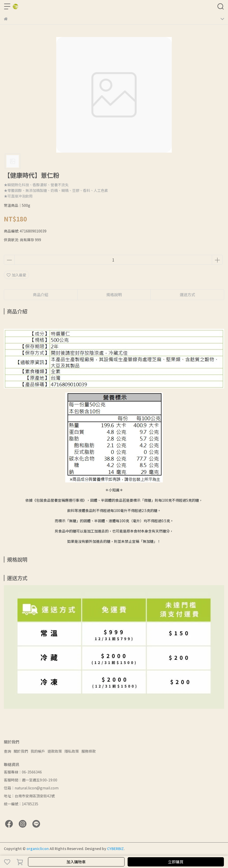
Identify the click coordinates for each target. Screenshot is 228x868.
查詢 (7, 751)
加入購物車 (76, 862)
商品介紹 (41, 295)
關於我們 (21, 751)
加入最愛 (16, 275)
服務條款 (89, 751)
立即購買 (176, 862)
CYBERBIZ (115, 848)
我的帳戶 (38, 751)
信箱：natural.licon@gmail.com (31, 788)
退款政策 (55, 751)
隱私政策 (72, 751)
